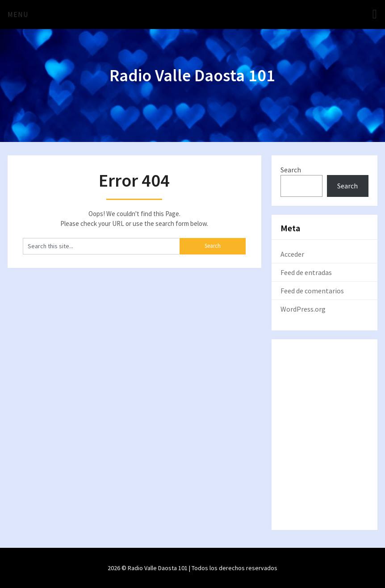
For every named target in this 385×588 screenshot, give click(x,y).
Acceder (292, 254)
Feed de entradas (306, 272)
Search (291, 170)
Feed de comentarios (312, 291)
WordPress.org (303, 309)
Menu (18, 14)
